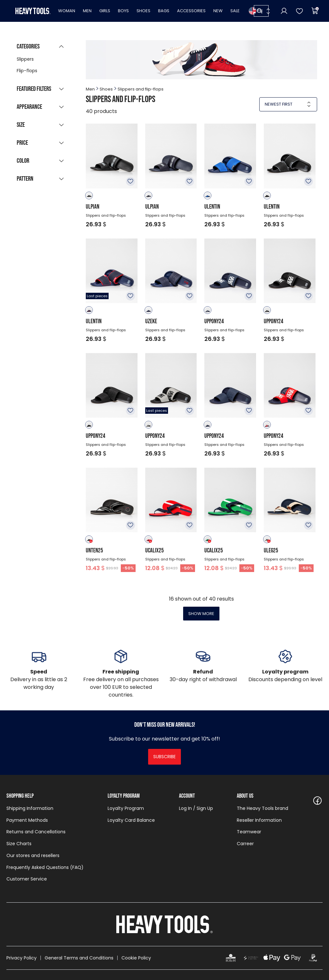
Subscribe (164, 757)
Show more (201, 614)
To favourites (130, 181)
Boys (123, 11)
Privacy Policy (22, 958)
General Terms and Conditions (79, 958)
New (218, 11)
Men (87, 11)
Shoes (143, 11)
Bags (164, 11)
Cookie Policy (136, 958)
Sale (235, 11)
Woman (67, 11)
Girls (105, 11)
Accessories (191, 11)
